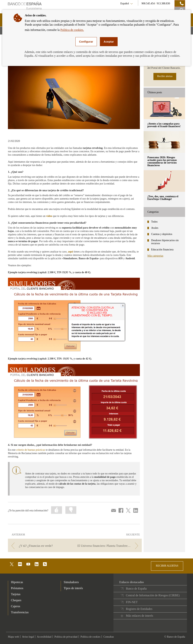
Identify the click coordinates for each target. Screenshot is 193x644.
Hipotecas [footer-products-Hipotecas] (17, 582)
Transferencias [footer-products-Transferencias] (20, 612)
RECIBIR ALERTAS (167, 566)
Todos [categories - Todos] (154, 222)
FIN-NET (132, 602)
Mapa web (13, 637)
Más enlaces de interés (139, 616)
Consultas (109, 637)
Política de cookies (90, 637)
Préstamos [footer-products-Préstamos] (17, 588)
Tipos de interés (73, 588)
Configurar (86, 42)
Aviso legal (28, 637)
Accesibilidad (44, 637)
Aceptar (109, 42)
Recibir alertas (165, 76)
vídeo (49, 216)
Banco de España (136, 589)
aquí (70, 252)
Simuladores (71, 582)
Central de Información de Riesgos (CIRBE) (153, 595)
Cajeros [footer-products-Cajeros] (16, 606)
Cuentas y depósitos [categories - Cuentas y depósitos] (162, 234)
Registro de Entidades (139, 609)
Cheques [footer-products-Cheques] (16, 600)
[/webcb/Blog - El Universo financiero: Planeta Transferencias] (109, 546)
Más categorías (155, 256)
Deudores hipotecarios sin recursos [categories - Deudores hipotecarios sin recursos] (165, 242)
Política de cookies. (72, 30)
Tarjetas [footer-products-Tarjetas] (16, 594)
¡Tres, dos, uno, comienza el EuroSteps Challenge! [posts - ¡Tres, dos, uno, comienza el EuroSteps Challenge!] (163, 198)
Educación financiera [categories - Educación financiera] (162, 250)
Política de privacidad (66, 637)
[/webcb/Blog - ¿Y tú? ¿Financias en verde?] (41, 546)
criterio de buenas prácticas (31, 450)
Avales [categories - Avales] (155, 228)
